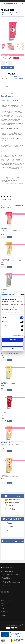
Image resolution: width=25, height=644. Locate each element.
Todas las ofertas (5, 606)
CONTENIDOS (4, 612)
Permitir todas (13, 340)
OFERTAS (3, 604)
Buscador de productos (15, 1)
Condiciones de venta (9, 625)
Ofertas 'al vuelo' (5, 608)
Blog (2, 614)
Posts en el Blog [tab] (7, 89)
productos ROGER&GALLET (16, 77)
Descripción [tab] (5, 86)
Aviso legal (4, 624)
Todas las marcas (5, 599)
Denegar (12, 348)
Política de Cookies (17, 625)
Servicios (3, 615)
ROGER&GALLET (17, 185)
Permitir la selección (12, 344)
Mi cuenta (6, 1)
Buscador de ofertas (5, 607)
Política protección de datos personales (15, 624)
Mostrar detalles (17, 335)
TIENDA (3, 597)
